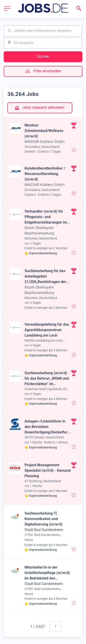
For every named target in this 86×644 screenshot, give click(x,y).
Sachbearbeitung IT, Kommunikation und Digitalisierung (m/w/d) (44, 519)
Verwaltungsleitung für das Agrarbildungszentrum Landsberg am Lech (47, 330)
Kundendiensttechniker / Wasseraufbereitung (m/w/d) (45, 174)
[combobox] (43, 31)
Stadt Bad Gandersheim (44, 530)
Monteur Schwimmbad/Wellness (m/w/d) (44, 131)
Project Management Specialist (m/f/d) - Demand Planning (48, 470)
